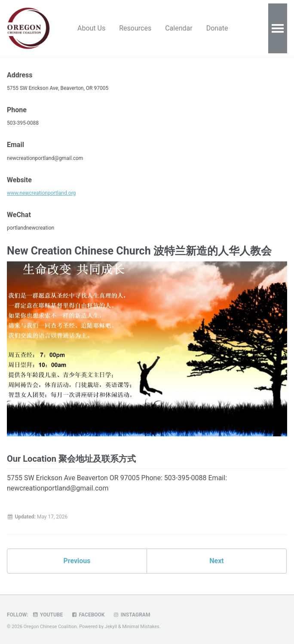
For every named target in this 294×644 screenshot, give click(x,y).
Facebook (88, 615)
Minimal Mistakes (141, 627)
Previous (77, 561)
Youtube (48, 615)
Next (216, 561)
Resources (135, 28)
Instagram (131, 615)
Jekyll (111, 627)
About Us (91, 28)
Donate (217, 28)
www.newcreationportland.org (41, 193)
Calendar (179, 28)
